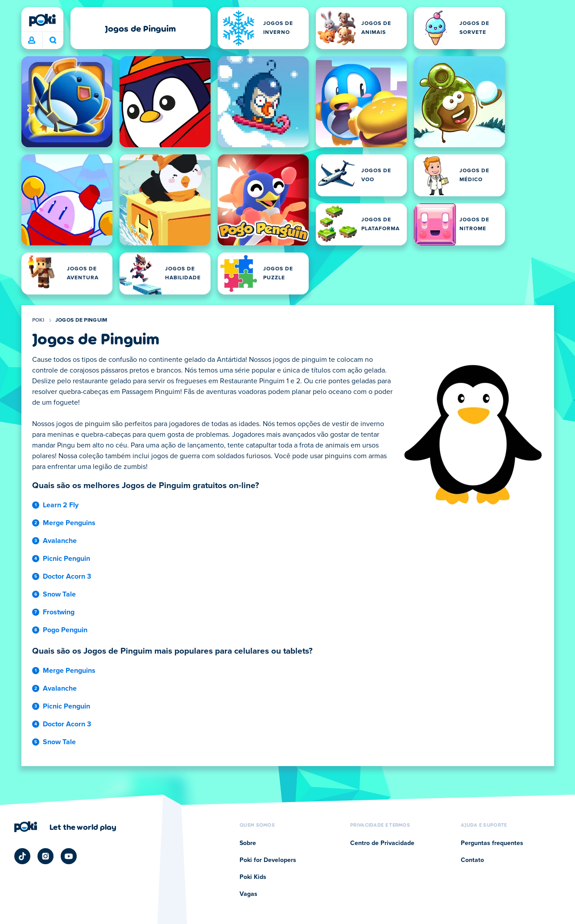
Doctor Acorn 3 (67, 576)
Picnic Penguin (66, 559)
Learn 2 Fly (61, 505)
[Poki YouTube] (69, 856)
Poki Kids (253, 877)
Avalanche (60, 541)
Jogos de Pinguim (81, 320)
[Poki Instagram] (46, 856)
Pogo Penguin (65, 630)
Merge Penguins (69, 523)
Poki (38, 320)
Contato (472, 860)
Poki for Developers (268, 860)
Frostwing (59, 612)
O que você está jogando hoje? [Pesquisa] (53, 40)
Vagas (248, 894)
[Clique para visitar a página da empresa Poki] (65, 827)
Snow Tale (59, 594)
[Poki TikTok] (22, 856)
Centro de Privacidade (382, 843)
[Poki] (42, 20)
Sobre (248, 843)
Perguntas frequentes (492, 843)
